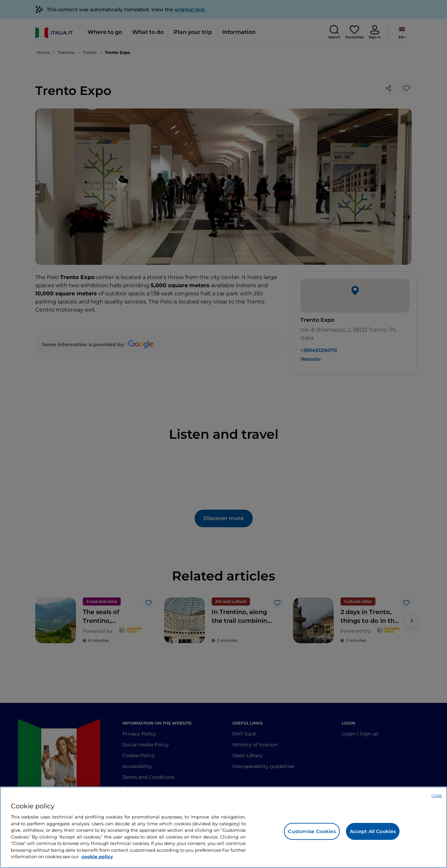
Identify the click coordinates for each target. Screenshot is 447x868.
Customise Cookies (312, 831)
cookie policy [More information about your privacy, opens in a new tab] (97, 856)
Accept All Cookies (373, 831)
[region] (223, 827)
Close (437, 795)
